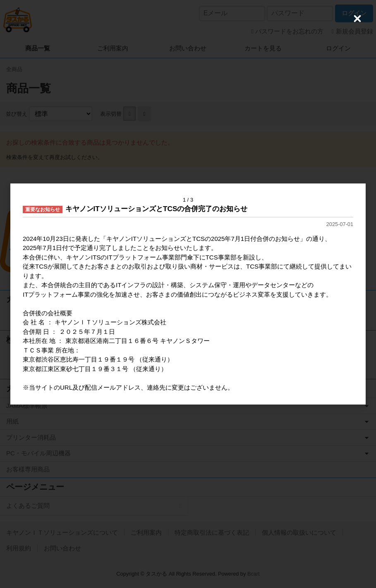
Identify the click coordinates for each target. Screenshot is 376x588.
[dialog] (188, 294)
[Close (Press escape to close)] (357, 19)
